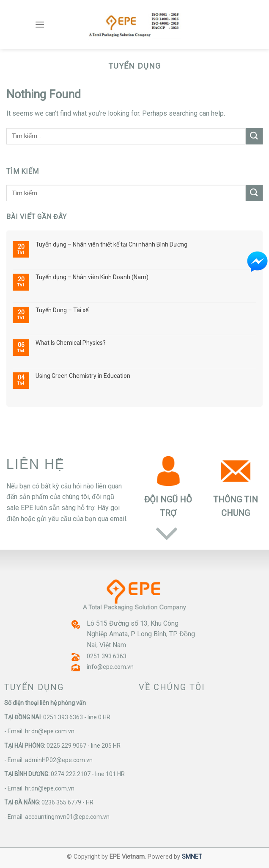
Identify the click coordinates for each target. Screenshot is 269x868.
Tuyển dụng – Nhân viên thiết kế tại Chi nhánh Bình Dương (111, 244)
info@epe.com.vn (110, 667)
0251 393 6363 (107, 656)
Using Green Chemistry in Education (83, 376)
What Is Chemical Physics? (71, 343)
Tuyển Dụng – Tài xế (62, 310)
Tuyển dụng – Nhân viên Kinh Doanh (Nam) (92, 277)
